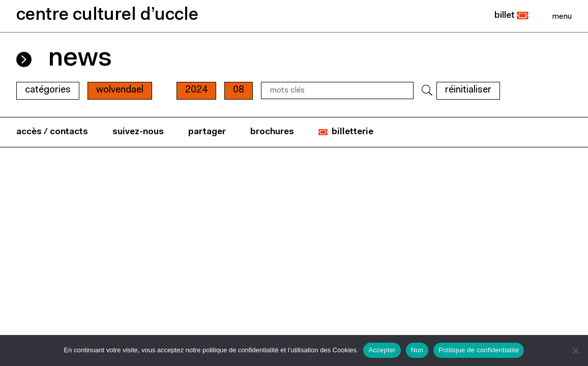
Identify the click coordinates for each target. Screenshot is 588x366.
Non (417, 350)
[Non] (575, 350)
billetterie (352, 132)
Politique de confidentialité (479, 350)
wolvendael (120, 90)
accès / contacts (52, 132)
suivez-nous (138, 132)
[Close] (562, 16)
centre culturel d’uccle (107, 16)
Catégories (48, 90)
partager (207, 132)
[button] (511, 16)
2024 (196, 90)
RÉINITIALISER (468, 90)
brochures (272, 132)
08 (239, 90)
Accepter (382, 350)
